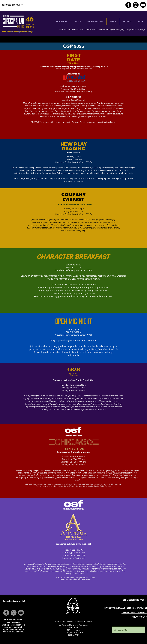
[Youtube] (143, 5)
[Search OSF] (128, 630)
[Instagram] (136, 5)
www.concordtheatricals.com (103, 122)
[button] (61, 21)
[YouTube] (21, 613)
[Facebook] (128, 5)
